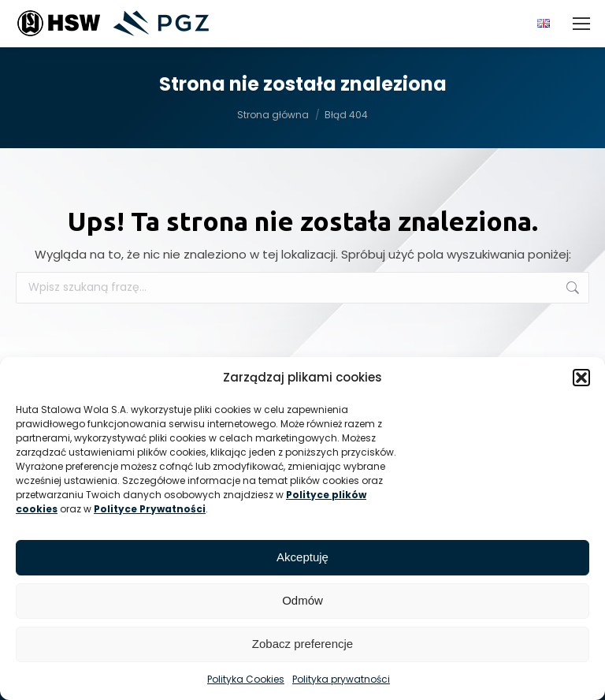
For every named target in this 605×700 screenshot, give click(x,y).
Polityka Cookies (246, 679)
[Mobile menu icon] (581, 24)
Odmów (302, 600)
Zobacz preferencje (302, 644)
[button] (581, 378)
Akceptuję (302, 557)
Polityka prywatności (341, 679)
